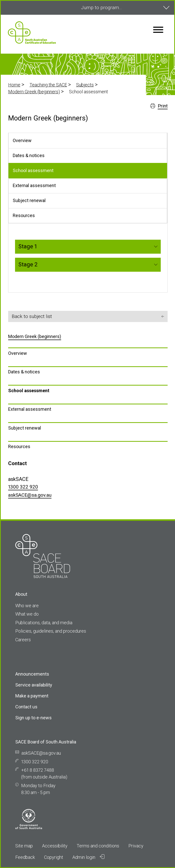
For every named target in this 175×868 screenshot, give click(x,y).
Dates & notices (24, 372)
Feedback (25, 857)
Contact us (26, 707)
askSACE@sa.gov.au (30, 495)
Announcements (32, 674)
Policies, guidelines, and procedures (51, 631)
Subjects (85, 85)
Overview (18, 353)
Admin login (88, 857)
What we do (27, 614)
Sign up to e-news (33, 718)
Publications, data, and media (44, 623)
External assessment (30, 409)
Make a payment (32, 696)
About (21, 594)
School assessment (29, 391)
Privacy (136, 846)
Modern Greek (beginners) (34, 92)
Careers (23, 640)
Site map (24, 846)
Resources (19, 446)
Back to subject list (88, 316)
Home (14, 85)
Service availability (34, 685)
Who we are (27, 606)
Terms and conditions (98, 846)
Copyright (54, 857)
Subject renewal (25, 428)
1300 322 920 (23, 487)
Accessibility (55, 846)
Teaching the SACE (48, 85)
